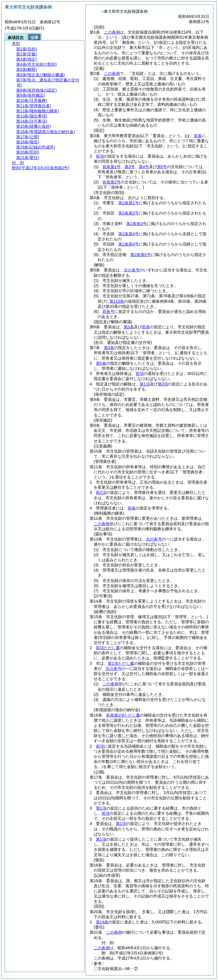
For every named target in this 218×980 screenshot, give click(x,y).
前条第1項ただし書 (123, 715)
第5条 (101, 363)
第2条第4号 (129, 234)
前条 (198, 136)
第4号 (144, 167)
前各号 (108, 311)
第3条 (129, 327)
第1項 (145, 384)
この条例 (112, 32)
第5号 (162, 167)
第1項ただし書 (121, 663)
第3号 (130, 167)
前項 (100, 156)
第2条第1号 (129, 203)
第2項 (163, 384)
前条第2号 (112, 182)
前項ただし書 (108, 648)
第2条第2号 (129, 213)
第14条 (102, 922)
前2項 (101, 492)
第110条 (117, 301)
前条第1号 (112, 167)
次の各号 (132, 270)
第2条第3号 (137, 224)
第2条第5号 (141, 255)
